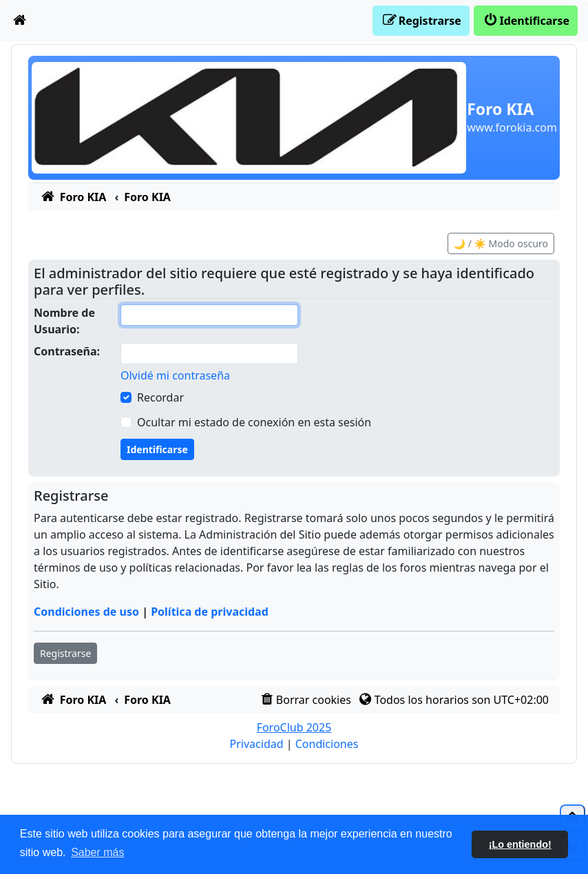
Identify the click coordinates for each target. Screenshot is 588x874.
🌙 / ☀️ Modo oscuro (501, 243)
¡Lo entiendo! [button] (520, 844)
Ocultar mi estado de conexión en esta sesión (254, 422)
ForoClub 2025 (294, 727)
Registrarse (65, 653)
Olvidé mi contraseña (175, 375)
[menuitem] (20, 21)
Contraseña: (67, 351)
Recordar (160, 397)
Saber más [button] (97, 852)
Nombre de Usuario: (64, 321)
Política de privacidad (210, 612)
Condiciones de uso (86, 612)
